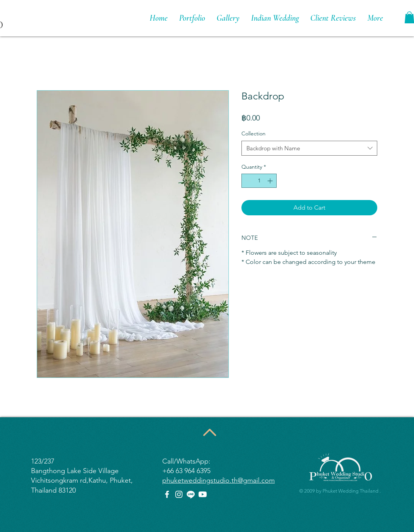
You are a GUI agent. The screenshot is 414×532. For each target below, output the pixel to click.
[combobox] (309, 148)
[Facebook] (167, 494)
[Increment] (271, 181)
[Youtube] (203, 494)
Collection (253, 133)
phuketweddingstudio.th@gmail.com (218, 480)
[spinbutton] (259, 181)
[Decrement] (247, 181)
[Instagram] (179, 494)
